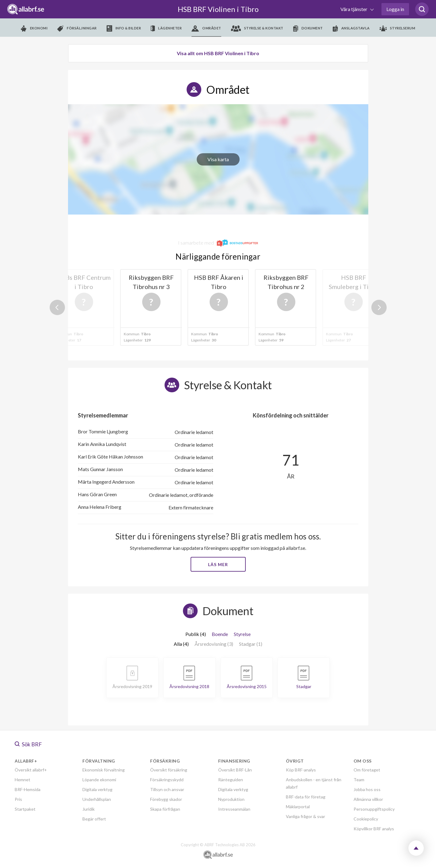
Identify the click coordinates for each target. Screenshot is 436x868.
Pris (18, 799)
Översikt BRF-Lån (235, 770)
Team (359, 780)
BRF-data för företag (306, 797)
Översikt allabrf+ (31, 770)
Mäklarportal (298, 807)
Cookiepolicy (366, 819)
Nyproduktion (231, 799)
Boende (220, 634)
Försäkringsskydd (167, 780)
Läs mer (218, 564)
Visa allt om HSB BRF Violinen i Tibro (218, 53)
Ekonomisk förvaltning (104, 770)
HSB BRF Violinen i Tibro (218, 9)
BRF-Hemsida (28, 789)
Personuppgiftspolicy (374, 809)
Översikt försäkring (169, 770)
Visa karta (218, 159)
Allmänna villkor (368, 799)
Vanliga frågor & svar (305, 816)
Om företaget (367, 770)
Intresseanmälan (234, 809)
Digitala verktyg (97, 789)
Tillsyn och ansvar (167, 789)
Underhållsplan (97, 799)
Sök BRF (28, 744)
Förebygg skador (166, 799)
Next (379, 307)
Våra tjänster (354, 9)
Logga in (395, 9)
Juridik (89, 809)
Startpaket (25, 809)
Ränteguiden (231, 780)
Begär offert (94, 819)
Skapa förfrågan (165, 809)
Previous (57, 307)
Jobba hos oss (367, 789)
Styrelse (242, 634)
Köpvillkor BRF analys (374, 829)
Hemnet (23, 780)
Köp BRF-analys (301, 770)
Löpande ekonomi (99, 780)
